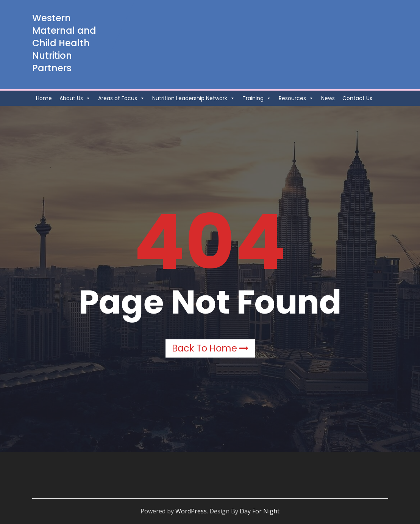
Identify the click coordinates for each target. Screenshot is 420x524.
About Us (75, 98)
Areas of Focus (121, 98)
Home (44, 98)
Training (257, 98)
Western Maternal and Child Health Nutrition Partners (64, 43)
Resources (296, 98)
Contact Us (357, 98)
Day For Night (260, 511)
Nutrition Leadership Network (194, 98)
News (328, 98)
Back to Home (210, 348)
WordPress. (192, 511)
